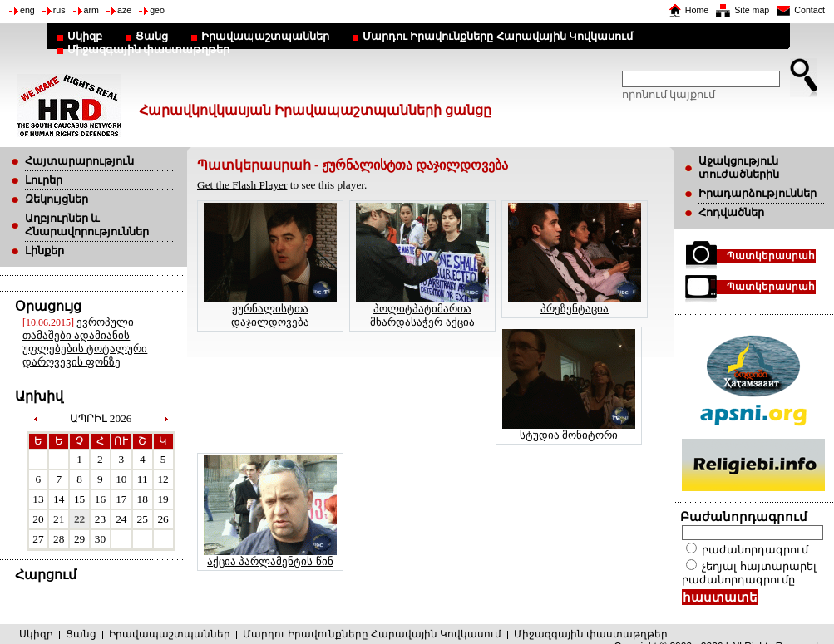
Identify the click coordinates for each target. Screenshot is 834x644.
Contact (809, 10)
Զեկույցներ (57, 199)
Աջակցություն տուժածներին (739, 167)
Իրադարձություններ (758, 193)
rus (59, 10)
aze (124, 10)
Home (697, 10)
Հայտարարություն (79, 161)
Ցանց (152, 36)
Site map (752, 10)
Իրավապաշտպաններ (265, 36)
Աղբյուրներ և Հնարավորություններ (87, 225)
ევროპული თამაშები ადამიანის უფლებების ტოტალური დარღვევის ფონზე (85, 342)
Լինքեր (44, 251)
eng (27, 10)
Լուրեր (44, 180)
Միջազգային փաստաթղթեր (148, 49)
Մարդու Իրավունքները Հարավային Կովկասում (498, 36)
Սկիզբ (85, 36)
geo (157, 10)
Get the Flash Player (242, 185)
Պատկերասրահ (771, 256)
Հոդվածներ (731, 212)
